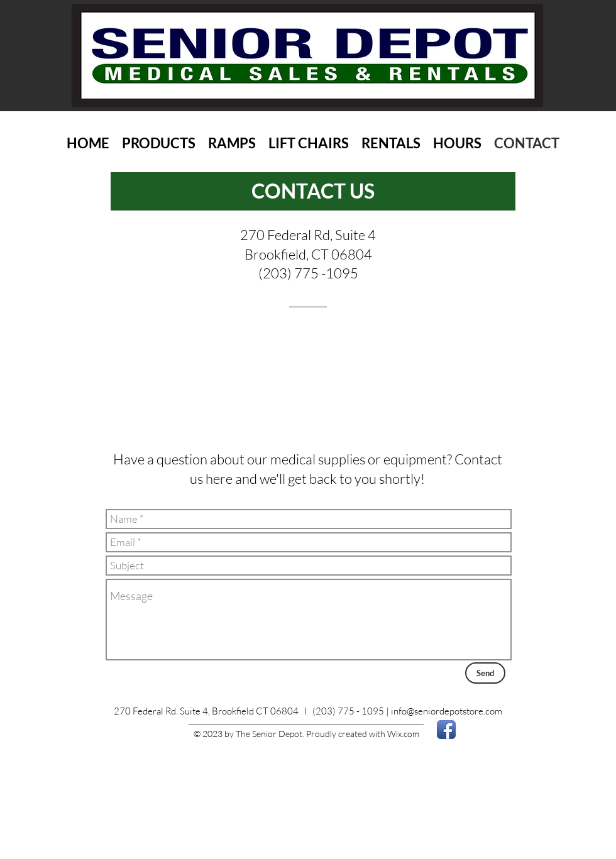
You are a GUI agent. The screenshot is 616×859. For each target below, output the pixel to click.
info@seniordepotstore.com (447, 711)
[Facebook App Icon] (446, 730)
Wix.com (403, 734)
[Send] (485, 673)
